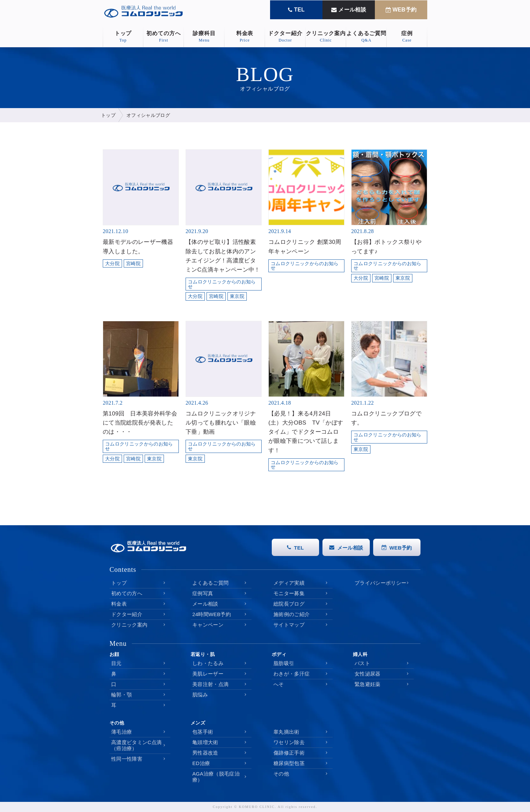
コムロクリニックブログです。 (386, 418)
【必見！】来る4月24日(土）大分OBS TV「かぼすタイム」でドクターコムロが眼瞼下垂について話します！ (306, 432)
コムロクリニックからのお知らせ (222, 284)
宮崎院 (133, 264)
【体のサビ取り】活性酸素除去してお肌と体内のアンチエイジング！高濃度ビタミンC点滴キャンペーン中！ (223, 256)
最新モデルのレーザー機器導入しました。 (138, 247)
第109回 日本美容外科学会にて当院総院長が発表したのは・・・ (140, 423)
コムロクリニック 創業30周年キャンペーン (305, 247)
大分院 (112, 264)
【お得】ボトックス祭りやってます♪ (386, 247)
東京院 (237, 296)
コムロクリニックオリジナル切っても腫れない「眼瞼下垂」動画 (221, 423)
